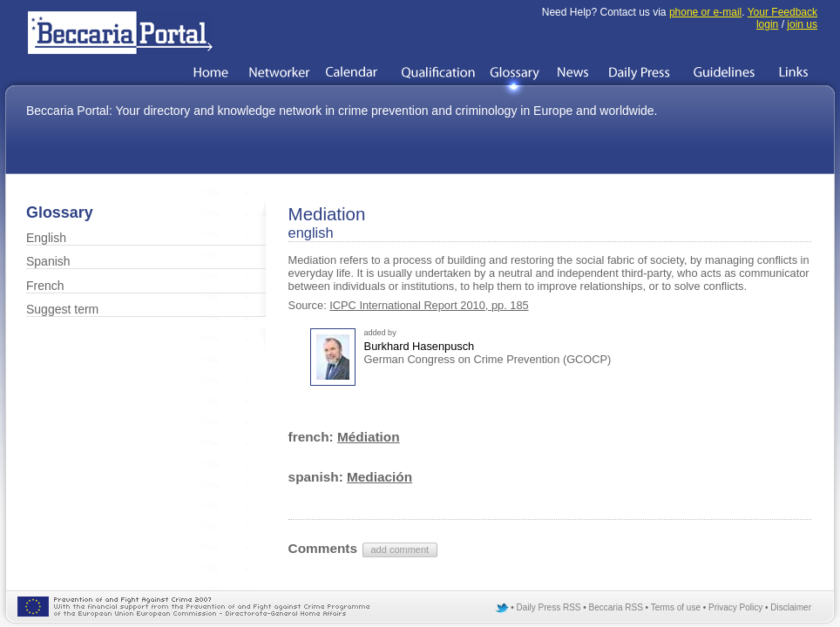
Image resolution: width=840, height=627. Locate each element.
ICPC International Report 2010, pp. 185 (429, 305)
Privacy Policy (735, 607)
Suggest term (62, 309)
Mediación (379, 477)
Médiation (369, 437)
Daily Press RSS (549, 607)
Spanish (48, 261)
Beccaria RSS (616, 607)
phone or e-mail (705, 12)
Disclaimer (791, 607)
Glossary (60, 212)
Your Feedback (782, 12)
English (46, 238)
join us (802, 24)
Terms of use (676, 607)
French (45, 286)
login (767, 24)
